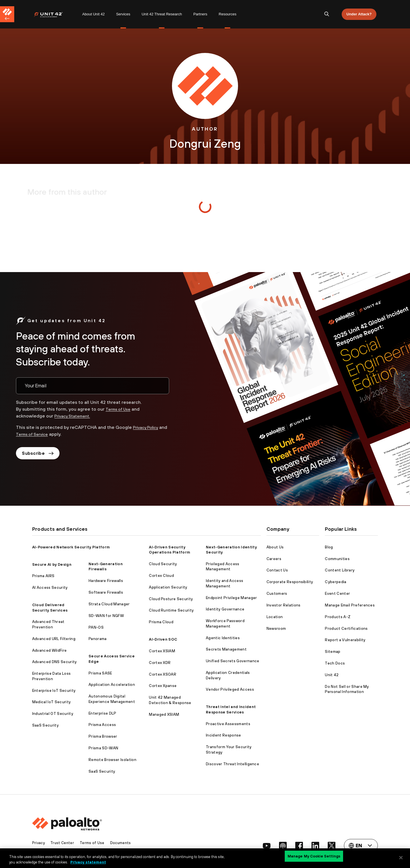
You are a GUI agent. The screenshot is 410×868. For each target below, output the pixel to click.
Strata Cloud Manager (109, 604)
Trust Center (64, 843)
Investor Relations (284, 605)
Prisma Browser (103, 736)
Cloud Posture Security (171, 599)
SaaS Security (45, 725)
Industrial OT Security (53, 714)
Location (275, 617)
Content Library (340, 570)
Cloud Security (163, 564)
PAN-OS (96, 627)
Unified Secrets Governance (232, 661)
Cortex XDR (160, 663)
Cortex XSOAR (163, 674)
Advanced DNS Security (55, 662)
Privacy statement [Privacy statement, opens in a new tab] (88, 862)
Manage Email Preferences (350, 605)
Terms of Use (120, 409)
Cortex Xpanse (163, 686)
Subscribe (39, 454)
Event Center (337, 594)
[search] (327, 14)
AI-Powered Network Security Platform (71, 547)
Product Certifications (346, 629)
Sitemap (333, 652)
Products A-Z (338, 617)
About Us (275, 547)
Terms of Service (44, 434)
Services (123, 14)
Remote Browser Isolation (112, 760)
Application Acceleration (112, 685)
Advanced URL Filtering (54, 639)
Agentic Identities (223, 638)
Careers (274, 559)
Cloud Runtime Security (171, 610)
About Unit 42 (94, 14)
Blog (329, 547)
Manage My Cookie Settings (314, 857)
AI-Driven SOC (163, 639)
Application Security (168, 587)
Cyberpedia (336, 582)
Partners (200, 14)
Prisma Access (102, 725)
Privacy (39, 843)
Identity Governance (225, 609)
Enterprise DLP (102, 713)
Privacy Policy (147, 427)
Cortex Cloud (161, 576)
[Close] (401, 857)
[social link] (263, 846)
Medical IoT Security (51, 702)
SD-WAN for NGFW (106, 616)
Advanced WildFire (49, 650)
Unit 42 (332, 675)
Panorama (98, 639)
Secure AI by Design (52, 564)
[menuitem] (55, 14)
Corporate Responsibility (290, 582)
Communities (337, 559)
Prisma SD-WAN (103, 748)
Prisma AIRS (43, 576)
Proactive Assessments (228, 724)
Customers (277, 594)
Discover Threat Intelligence (232, 764)
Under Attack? (359, 14)
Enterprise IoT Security (54, 691)
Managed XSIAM (164, 714)
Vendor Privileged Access (230, 689)
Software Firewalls (106, 592)
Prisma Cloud (161, 622)
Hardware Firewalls (106, 581)
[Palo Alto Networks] (52, 14)
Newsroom (276, 629)
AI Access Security (50, 588)
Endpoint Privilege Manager (231, 598)
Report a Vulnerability (345, 640)
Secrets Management (226, 649)
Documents (123, 843)
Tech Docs (335, 663)
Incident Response (223, 735)
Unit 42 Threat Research (162, 14)
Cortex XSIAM (162, 651)
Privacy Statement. (75, 416)
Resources (227, 14)
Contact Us (277, 570)
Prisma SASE (100, 673)
